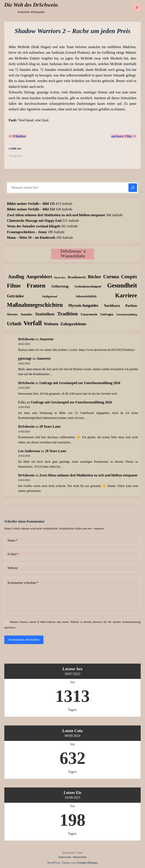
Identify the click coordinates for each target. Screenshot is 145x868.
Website (13, 568)
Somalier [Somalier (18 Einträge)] (26, 314)
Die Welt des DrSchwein (31, 5)
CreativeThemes (87, 863)
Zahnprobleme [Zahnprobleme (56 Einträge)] (73, 324)
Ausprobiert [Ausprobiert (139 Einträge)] (39, 277)
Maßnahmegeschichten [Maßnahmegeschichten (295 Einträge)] (35, 305)
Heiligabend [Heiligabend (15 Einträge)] (50, 296)
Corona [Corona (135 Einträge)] (111, 277)
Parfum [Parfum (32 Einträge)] (131, 306)
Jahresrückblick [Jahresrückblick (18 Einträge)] (86, 296)
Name (13, 540)
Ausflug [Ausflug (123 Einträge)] (16, 277)
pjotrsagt (25, 358)
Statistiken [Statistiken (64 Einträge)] (45, 314)
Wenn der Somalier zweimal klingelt (33, 226)
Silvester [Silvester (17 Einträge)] (12, 314)
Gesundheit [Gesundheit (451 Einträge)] (122, 285)
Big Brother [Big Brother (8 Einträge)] (60, 277)
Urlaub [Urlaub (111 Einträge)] (14, 324)
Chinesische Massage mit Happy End (34, 221)
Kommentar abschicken (24, 640)
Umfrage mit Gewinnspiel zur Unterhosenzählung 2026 (80, 383)
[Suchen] (133, 188)
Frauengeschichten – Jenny (27, 232)
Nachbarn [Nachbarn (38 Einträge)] (112, 306)
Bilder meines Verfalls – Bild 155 (31, 204)
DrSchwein (26, 339)
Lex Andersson (29, 451)
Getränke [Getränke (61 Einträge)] (15, 296)
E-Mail (13, 554)
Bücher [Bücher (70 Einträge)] (94, 277)
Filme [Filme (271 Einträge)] (14, 286)
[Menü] (137, 8)
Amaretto (46, 339)
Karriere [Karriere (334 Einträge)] (126, 295)
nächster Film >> (124, 136)
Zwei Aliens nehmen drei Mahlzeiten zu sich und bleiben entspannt (56, 215)
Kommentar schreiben (23, 583)
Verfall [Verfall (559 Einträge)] (33, 323)
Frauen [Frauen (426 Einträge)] (36, 285)
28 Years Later (50, 426)
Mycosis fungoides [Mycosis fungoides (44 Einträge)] (83, 306)
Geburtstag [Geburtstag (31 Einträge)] (60, 286)
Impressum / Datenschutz (72, 857)
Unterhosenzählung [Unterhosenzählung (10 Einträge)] (127, 315)
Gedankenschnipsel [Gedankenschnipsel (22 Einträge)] (88, 286)
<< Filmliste (17, 136)
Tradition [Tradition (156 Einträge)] (67, 314)
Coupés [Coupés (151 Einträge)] (129, 277)
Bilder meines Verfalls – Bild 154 (31, 209)
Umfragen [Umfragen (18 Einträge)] (107, 314)
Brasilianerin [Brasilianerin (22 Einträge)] (77, 277)
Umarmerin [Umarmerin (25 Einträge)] (89, 314)
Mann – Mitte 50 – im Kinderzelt (31, 238)
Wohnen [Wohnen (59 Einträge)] (51, 324)
